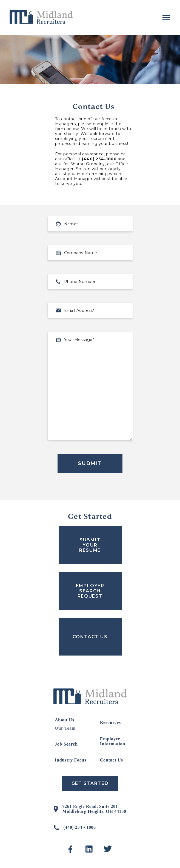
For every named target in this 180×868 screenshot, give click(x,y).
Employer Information (113, 741)
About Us (65, 720)
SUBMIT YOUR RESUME (90, 545)
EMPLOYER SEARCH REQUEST (90, 591)
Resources (110, 722)
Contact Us (112, 760)
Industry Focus (71, 760)
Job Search (66, 744)
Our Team (65, 728)
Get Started (90, 783)
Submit (90, 463)
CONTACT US (90, 637)
